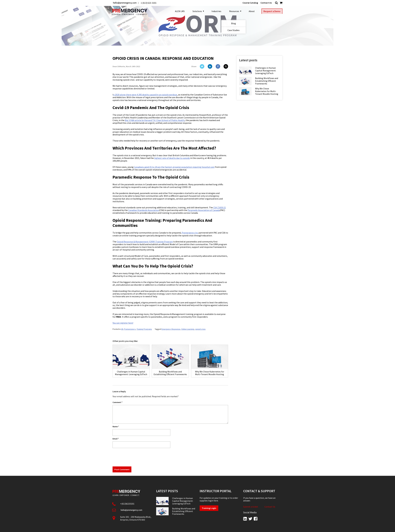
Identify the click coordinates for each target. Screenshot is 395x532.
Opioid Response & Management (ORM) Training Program (145, 242)
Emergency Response (171, 329)
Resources (234, 11)
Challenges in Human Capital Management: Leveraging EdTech (266, 71)
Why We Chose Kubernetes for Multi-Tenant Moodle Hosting (267, 91)
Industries (215, 11)
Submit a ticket (251, 507)
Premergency (130, 329)
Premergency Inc (190, 233)
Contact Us (266, 3)
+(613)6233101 (127, 504)
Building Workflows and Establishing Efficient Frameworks (267, 81)
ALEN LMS (179, 11)
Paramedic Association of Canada (204, 210)
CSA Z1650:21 (220, 207)
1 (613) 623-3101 (149, 3)
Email (116, 439)
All (122, 329)
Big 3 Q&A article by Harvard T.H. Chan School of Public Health (155, 120)
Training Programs (144, 329)
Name (116, 427)
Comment (118, 402)
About (251, 11)
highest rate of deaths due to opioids (172, 158)
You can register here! (123, 323)
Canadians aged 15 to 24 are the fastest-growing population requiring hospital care (174, 167)
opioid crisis (200, 329)
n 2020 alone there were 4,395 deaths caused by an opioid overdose (145, 95)
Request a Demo (272, 11)
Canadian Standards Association (144, 210)
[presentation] (134, 457)
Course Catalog (250, 3)
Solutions (197, 11)
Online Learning (188, 329)
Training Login (209, 508)
